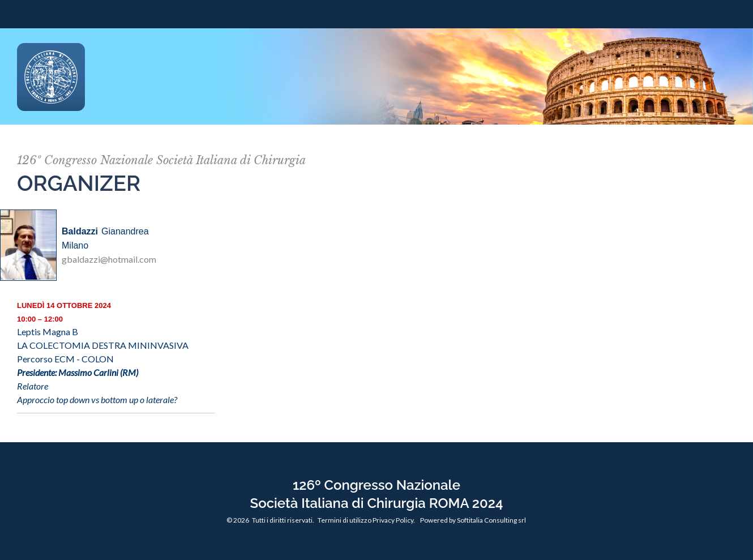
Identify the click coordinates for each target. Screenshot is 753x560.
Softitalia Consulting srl (491, 520)
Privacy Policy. (394, 520)
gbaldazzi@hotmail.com (109, 259)
